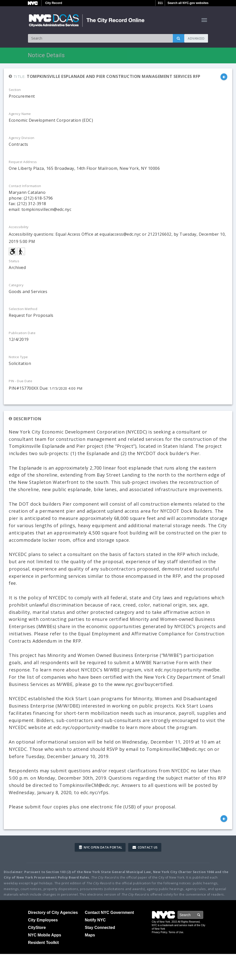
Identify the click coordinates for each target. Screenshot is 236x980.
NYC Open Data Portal (100, 847)
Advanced (196, 38)
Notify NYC (95, 920)
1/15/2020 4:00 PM (66, 388)
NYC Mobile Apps (45, 935)
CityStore (37, 928)
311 (160, 3)
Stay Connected (100, 928)
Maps (90, 935)
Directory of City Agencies (53, 913)
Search (203, 915)
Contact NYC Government (109, 913)
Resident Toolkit (43, 943)
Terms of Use (176, 932)
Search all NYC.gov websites (188, 3)
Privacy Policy (159, 932)
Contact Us (145, 847)
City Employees (43, 920)
